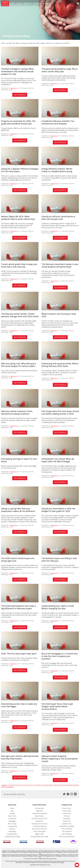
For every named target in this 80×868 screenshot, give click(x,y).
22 (43, 785)
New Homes (28, 3)
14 (27, 785)
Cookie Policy (67, 813)
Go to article (20, 95)
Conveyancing (12, 826)
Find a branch (39, 808)
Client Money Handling (67, 826)
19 (37, 785)
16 (31, 785)
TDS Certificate (67, 831)
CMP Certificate (67, 834)
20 (39, 785)
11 (21, 785)
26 (51, 785)
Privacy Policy (67, 811)
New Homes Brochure (39, 829)
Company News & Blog (12, 837)
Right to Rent (39, 834)
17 (33, 785)
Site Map (67, 816)
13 (25, 785)
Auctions (12, 829)
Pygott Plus (39, 811)
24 (47, 785)
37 (74, 785)
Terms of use (67, 808)
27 (53, 785)
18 (35, 785)
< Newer (4, 785)
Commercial (37, 3)
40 (2, 787)
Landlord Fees (67, 824)
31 (62, 785)
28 (55, 785)
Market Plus (39, 821)
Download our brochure (39, 824)
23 (45, 785)
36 (72, 785)
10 (19, 785)
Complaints (67, 819)
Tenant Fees (67, 821)
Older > (12, 787)
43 (8, 787)
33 (66, 785)
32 (64, 785)
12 (23, 785)
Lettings (19, 3)
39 (78, 785)
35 (70, 785)
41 (4, 787)
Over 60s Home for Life (39, 819)
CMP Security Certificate (67, 837)
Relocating (12, 831)
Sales (13, 3)
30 (60, 785)
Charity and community (39, 813)
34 (68, 785)
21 (41, 785)
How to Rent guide (39, 831)
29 (57, 785)
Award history (39, 816)
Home (12, 808)
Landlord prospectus (39, 826)
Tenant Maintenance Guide (39, 837)
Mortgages (46, 3)
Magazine (14, 88)
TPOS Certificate (67, 829)
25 (49, 785)
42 (6, 787)
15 (29, 785)
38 (76, 785)
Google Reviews (12, 834)
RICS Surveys (12, 824)
